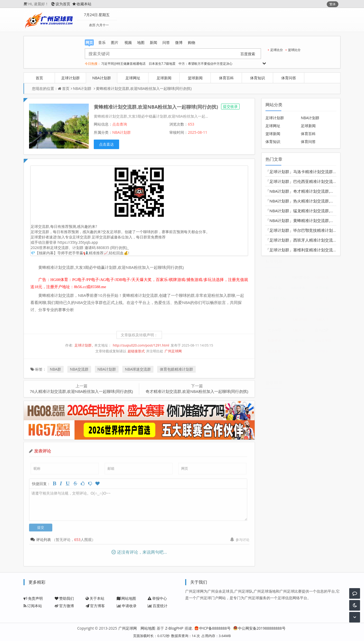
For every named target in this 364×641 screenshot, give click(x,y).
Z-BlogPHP (174, 628)
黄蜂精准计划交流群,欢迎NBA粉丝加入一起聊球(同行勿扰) (144, 88)
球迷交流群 (278, 311)
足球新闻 (164, 78)
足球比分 (275, 50)
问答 (166, 42)
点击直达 (106, 144)
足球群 (277, 300)
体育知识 (258, 78)
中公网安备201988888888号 (259, 628)
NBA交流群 (79, 369)
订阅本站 (33, 606)
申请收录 (127, 606)
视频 (128, 42)
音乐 (102, 42)
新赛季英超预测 (278, 343)
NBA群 (55, 369)
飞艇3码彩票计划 (302, 321)
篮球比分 (293, 50)
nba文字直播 (326, 343)
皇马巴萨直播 (326, 332)
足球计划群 (71, 78)
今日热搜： (93, 64)
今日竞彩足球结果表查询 (278, 279)
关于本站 (95, 598)
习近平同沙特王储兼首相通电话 (123, 64)
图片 (115, 42)
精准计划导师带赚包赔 (278, 321)
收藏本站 (82, 4)
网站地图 (126, 598)
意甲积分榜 (326, 353)
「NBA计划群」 (279, 191)
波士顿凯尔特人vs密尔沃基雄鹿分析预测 (302, 311)
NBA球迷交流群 (138, 369)
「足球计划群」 (279, 172)
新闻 (153, 42)
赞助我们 (64, 598)
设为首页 (61, 4)
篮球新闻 (195, 78)
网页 (89, 43)
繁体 (333, 4)
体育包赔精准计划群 (176, 369)
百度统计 (158, 606)
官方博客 (95, 606)
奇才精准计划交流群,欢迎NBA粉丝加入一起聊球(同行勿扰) (197, 389)
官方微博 (64, 606)
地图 (141, 42)
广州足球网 (173, 351)
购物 (192, 42)
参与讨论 (240, 537)
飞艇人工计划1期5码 (302, 332)
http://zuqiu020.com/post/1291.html (141, 345)
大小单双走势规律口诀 (278, 332)
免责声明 (33, 598)
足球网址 (133, 78)
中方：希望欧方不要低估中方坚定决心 (206, 64)
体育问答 (289, 78)
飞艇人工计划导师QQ (326, 321)
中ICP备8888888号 (213, 628)
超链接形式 (136, 351)
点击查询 (120, 124)
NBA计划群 (101, 78)
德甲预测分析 (278, 364)
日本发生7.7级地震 (162, 64)
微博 (179, 42)
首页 (39, 78)
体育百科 (226, 78)
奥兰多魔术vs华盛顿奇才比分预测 (278, 353)
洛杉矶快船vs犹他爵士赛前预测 (326, 311)
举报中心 (157, 598)
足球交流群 (302, 300)
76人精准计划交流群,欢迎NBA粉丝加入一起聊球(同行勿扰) (81, 389)
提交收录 (230, 106)
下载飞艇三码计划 (302, 343)
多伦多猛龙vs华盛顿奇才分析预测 (302, 353)
